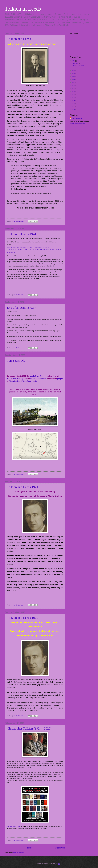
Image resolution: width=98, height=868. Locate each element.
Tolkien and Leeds (19, 39)
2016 (73, 94)
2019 (73, 85)
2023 (73, 73)
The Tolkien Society (15, 379)
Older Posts (60, 848)
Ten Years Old (16, 361)
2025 (73, 61)
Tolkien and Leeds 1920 (23, 618)
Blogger (59, 864)
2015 (73, 97)
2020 (73, 82)
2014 (73, 100)
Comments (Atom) (19, 852)
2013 (73, 103)
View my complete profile (77, 124)
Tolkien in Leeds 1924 (21, 234)
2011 (73, 109)
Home (30, 848)
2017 (73, 91)
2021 (73, 79)
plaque (60, 379)
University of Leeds (38, 379)
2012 (73, 106)
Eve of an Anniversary (21, 307)
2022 (73, 76)
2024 (73, 70)
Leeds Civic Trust (37, 376)
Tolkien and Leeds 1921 (23, 487)
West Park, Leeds (30, 381)
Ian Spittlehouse (77, 118)
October (76, 63)
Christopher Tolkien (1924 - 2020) (29, 728)
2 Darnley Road (15, 381)
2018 (73, 88)
